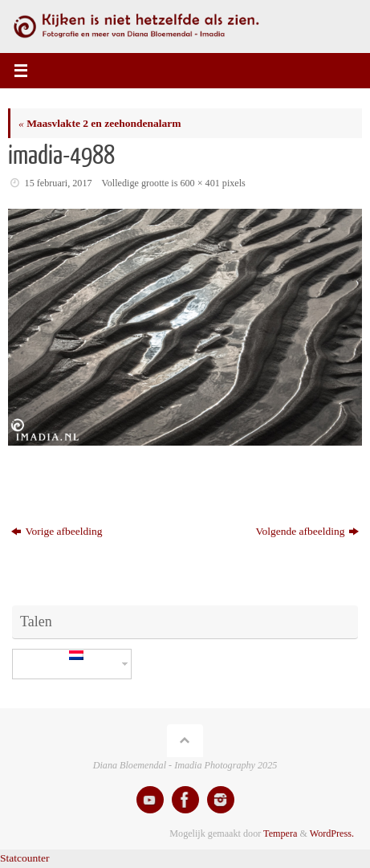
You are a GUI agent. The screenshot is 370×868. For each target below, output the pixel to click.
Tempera (280, 833)
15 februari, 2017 (59, 183)
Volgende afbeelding (307, 531)
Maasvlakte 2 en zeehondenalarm (100, 123)
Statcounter (24, 858)
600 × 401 (199, 183)
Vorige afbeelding (57, 531)
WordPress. (332, 833)
